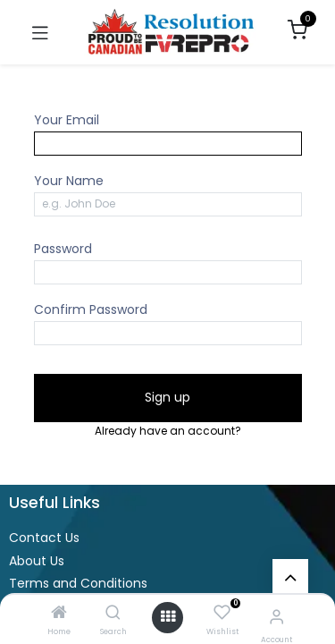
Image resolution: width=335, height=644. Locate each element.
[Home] (59, 614)
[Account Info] (276, 617)
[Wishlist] (222, 614)
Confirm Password (91, 309)
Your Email (67, 120)
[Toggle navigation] (40, 32)
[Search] (113, 614)
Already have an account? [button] (168, 431)
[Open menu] (168, 617)
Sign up (167, 397)
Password (63, 249)
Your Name (69, 181)
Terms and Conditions (78, 583)
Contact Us (44, 538)
